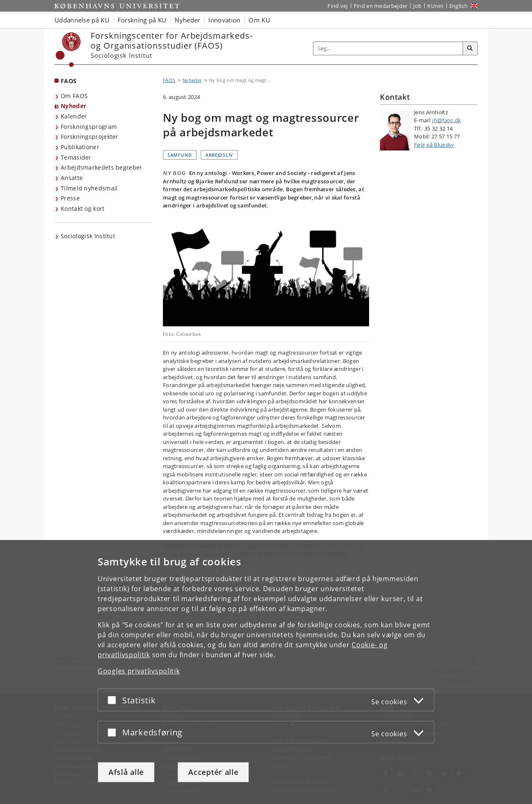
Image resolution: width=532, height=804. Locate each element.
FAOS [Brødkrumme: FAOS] (169, 80)
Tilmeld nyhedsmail (89, 188)
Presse (70, 198)
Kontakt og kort (83, 208)
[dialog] (266, 672)
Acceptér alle (213, 772)
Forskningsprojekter (90, 137)
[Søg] (470, 49)
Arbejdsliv (219, 155)
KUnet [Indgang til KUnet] (435, 6)
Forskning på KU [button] (142, 20)
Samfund (180, 155)
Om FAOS (74, 96)
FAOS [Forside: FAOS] (69, 81)
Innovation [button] (224, 20)
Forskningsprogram (89, 127)
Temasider (76, 157)
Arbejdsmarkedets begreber (102, 167)
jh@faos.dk (447, 120)
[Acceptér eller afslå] (114, 700)
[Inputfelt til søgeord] (388, 48)
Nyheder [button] (187, 20)
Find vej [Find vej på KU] (337, 6)
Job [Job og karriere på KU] (417, 6)
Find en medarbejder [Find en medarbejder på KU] (381, 6)
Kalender (74, 116)
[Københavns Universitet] (68, 50)
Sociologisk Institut (88, 236)
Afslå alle (126, 772)
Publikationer (80, 147)
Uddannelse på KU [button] (82, 20)
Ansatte (72, 178)
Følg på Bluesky (434, 145)
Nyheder (73, 106)
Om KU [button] (259, 20)
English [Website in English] (458, 6)
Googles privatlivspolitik (139, 671)
